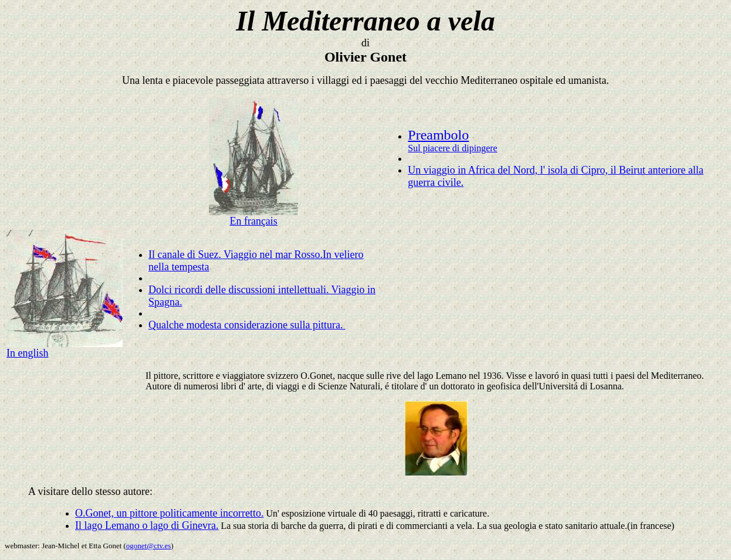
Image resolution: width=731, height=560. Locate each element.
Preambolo (438, 135)
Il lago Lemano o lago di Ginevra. (147, 525)
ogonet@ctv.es (148, 546)
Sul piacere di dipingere (452, 148)
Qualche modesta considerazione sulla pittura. (247, 325)
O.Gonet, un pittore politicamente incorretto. (169, 513)
